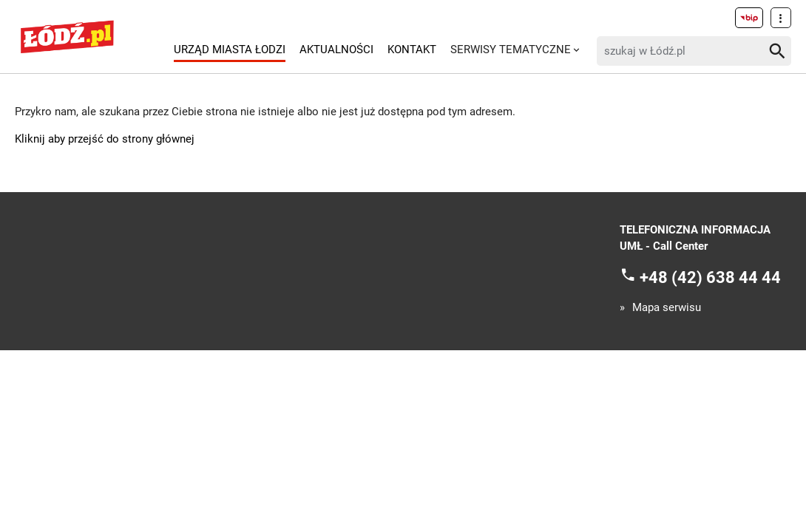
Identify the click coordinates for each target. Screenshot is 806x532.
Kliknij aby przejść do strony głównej (105, 139)
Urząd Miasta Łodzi (230, 50)
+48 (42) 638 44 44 (710, 277)
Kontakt (412, 50)
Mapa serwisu (667, 308)
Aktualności (336, 50)
